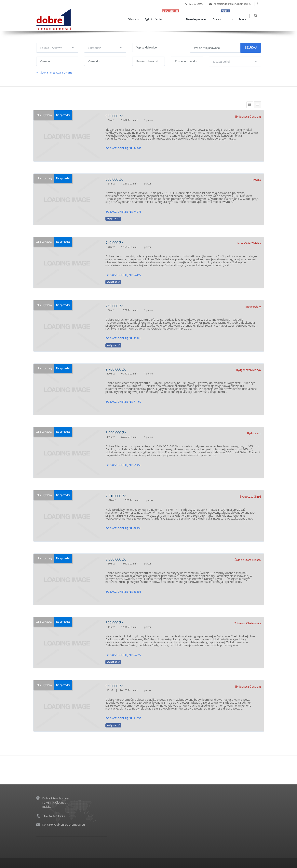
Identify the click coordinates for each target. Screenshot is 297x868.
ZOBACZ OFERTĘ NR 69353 (123, 592)
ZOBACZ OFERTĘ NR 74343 (123, 148)
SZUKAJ (251, 48)
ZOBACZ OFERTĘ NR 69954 (123, 528)
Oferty (133, 19)
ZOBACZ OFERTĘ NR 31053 (123, 718)
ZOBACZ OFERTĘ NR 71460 (123, 402)
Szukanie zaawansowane (54, 72)
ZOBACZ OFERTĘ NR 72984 (123, 338)
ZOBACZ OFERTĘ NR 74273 (123, 212)
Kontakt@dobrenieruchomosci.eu (63, 825)
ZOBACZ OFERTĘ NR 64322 (123, 655)
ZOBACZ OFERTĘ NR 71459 (123, 465)
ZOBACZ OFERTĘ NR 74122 (123, 275)
